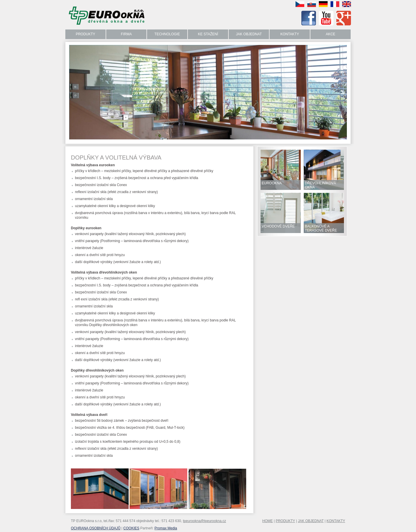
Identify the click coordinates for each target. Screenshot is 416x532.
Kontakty (290, 34)
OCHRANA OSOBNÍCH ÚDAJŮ (96, 528)
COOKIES (131, 528)
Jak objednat (249, 34)
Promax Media (166, 528)
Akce (331, 34)
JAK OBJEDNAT (311, 521)
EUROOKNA (272, 183)
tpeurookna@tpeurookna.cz (204, 521)
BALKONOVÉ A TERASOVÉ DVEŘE (321, 228)
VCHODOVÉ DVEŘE (278, 226)
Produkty (86, 34)
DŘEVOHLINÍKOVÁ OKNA (320, 185)
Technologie (167, 34)
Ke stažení (208, 34)
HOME (268, 521)
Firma (126, 34)
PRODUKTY (285, 521)
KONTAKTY (336, 521)
